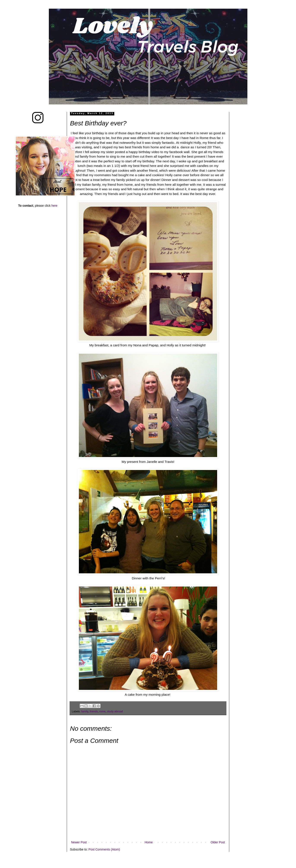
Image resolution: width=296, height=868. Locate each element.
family (85, 711)
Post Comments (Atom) (104, 849)
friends (94, 711)
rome (103, 711)
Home (149, 842)
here (54, 206)
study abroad (115, 711)
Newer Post (79, 842)
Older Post (218, 842)
